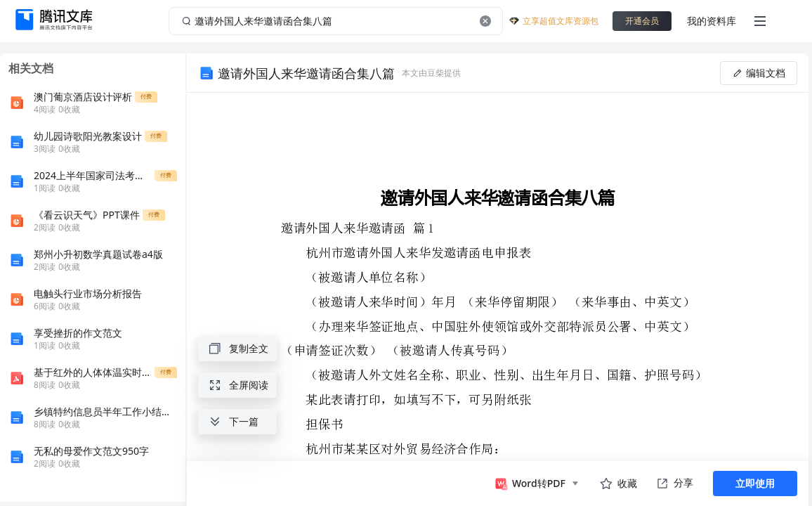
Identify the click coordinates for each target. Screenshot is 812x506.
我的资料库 (712, 21)
